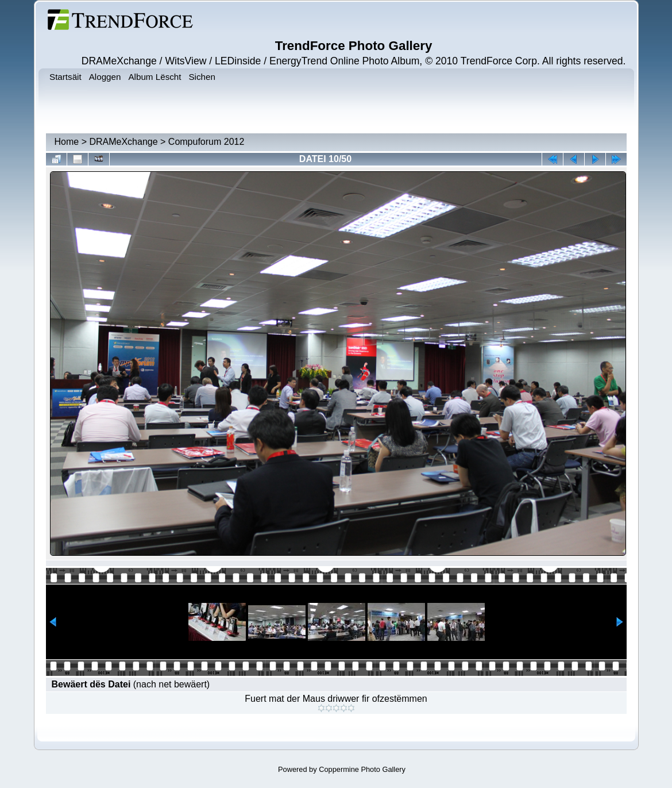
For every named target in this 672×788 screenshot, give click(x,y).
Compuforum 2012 (206, 142)
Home (67, 142)
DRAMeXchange (123, 142)
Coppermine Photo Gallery (362, 769)
